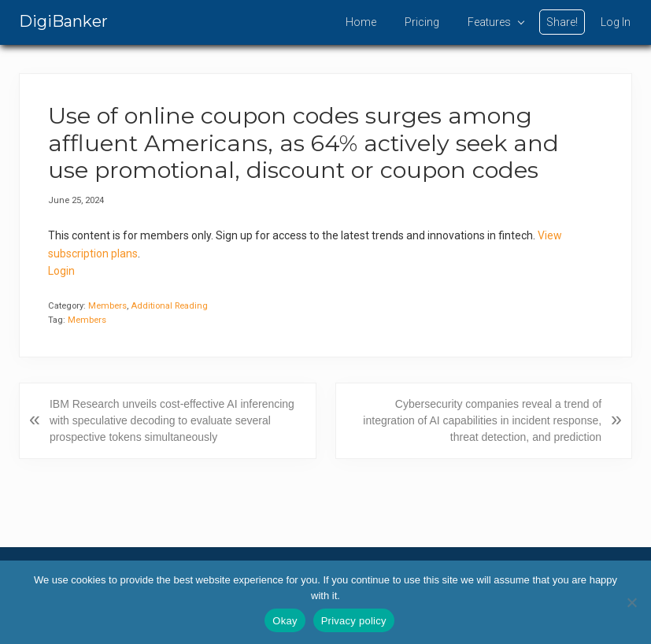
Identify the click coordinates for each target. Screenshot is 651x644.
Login (61, 271)
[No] (631, 602)
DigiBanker (63, 21)
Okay (285, 621)
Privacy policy (354, 621)
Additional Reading (169, 306)
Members (107, 306)
